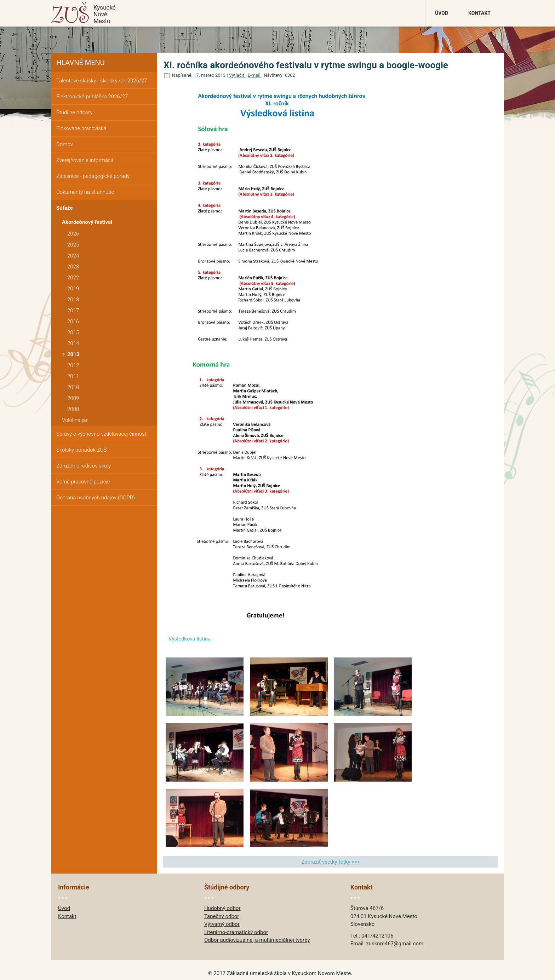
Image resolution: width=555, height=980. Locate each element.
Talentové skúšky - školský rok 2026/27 (102, 81)
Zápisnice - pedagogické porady (93, 176)
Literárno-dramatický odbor (236, 932)
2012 (73, 365)
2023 (73, 267)
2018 (73, 300)
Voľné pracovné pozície (83, 482)
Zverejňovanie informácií (85, 160)
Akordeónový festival (87, 222)
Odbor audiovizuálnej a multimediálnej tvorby (257, 940)
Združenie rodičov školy (84, 466)
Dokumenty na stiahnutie (85, 192)
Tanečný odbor (222, 916)
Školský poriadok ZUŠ (81, 450)
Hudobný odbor (222, 908)
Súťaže (65, 208)
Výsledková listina (190, 639)
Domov (65, 144)
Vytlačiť (237, 75)
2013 (73, 354)
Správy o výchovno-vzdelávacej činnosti (102, 434)
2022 (73, 278)
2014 (73, 343)
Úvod (442, 13)
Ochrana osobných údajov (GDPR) (96, 498)
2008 (73, 409)
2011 (73, 376)
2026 (73, 234)
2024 (73, 256)
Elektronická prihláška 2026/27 (92, 97)
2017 (73, 311)
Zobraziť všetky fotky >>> (331, 862)
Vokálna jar (75, 420)
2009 (73, 398)
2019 (73, 289)
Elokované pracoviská (81, 128)
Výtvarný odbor (222, 924)
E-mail (255, 75)
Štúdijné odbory (75, 112)
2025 (73, 245)
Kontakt (479, 13)
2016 (73, 321)
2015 (73, 332)
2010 (73, 387)
